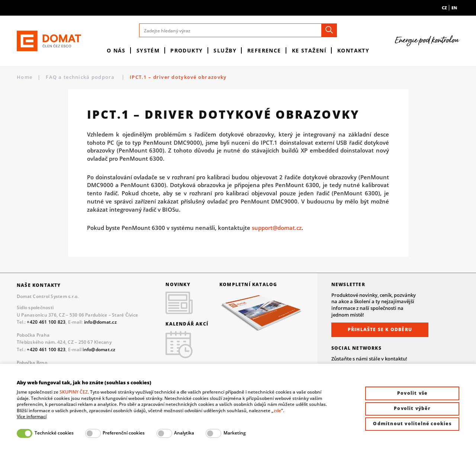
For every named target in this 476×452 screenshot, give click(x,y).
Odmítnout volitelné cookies (412, 424)
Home (25, 77)
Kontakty (353, 50)
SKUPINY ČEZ (74, 392)
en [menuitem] (454, 8)
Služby (225, 50)
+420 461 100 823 (46, 322)
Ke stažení (309, 50)
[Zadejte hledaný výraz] (238, 30)
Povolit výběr (412, 408)
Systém (148, 50)
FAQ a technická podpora (81, 77)
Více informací (32, 417)
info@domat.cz (100, 322)
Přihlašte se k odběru (380, 329)
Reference (264, 50)
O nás (116, 50)
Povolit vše (412, 393)
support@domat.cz (277, 228)
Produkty (187, 50)
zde (277, 411)
